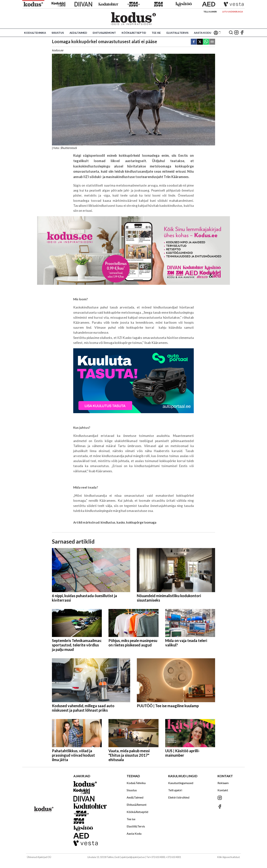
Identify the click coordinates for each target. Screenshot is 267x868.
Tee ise (156, 33)
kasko (121, 522)
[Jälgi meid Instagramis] (236, 33)
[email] (212, 42)
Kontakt (223, 790)
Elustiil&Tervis (177, 33)
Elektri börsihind (179, 797)
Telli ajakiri (210, 12)
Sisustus (58, 33)
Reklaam (223, 783)
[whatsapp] (206, 42)
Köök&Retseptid (134, 33)
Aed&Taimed (78, 33)
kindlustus (108, 522)
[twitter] (200, 42)
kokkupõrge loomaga (141, 522)
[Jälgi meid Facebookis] (242, 33)
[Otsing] (231, 33)
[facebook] (194, 42)
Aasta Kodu (203, 33)
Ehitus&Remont (104, 33)
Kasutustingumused (181, 783)
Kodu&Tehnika (35, 33)
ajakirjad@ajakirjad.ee (133, 857)
